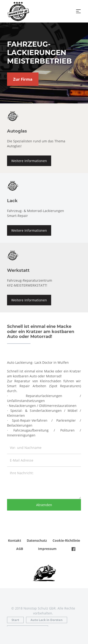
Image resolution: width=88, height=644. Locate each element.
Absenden (44, 505)
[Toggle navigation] (78, 11)
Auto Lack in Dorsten (47, 620)
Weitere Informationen (29, 161)
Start (15, 620)
